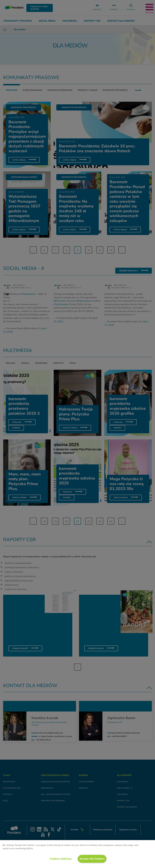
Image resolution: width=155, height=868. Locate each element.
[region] (77, 854)
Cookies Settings (61, 859)
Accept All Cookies (92, 859)
